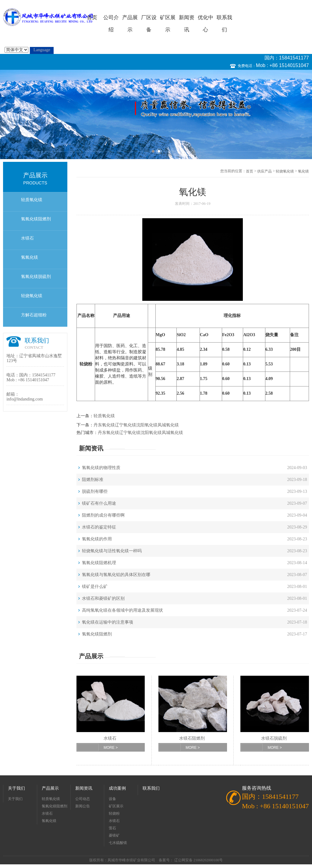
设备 (112, 799)
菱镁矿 (114, 835)
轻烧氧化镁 (32, 296)
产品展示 (130, 19)
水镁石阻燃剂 (192, 738)
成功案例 (117, 788)
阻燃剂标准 (93, 480)
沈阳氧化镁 (147, 425)
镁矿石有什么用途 (99, 503)
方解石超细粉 (34, 315)
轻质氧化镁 (32, 200)
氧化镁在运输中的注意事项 (108, 622)
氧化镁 (303, 171)
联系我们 (224, 19)
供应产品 (264, 171)
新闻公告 (83, 806)
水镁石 (27, 238)
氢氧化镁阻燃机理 (99, 563)
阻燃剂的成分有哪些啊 (103, 515)
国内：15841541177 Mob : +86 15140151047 (282, 62)
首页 (92, 18)
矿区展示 (168, 19)
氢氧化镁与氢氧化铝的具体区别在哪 (116, 575)
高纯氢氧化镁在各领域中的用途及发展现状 (122, 610)
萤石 (112, 828)
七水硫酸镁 (118, 843)
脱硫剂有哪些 (95, 491)
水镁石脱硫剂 (274, 738)
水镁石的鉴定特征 (99, 527)
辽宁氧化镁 (126, 425)
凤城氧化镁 (168, 425)
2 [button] (159, 151)
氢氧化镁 (30, 257)
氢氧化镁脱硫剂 (36, 277)
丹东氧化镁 (104, 425)
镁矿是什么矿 (95, 587)
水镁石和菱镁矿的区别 (103, 598)
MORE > (111, 748)
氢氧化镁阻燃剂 (36, 219)
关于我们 (16, 788)
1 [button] (153, 151)
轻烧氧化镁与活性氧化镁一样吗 (112, 551)
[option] (156, 114)
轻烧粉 (114, 813)
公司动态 (83, 799)
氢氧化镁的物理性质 (101, 468)
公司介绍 (111, 19)
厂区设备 (149, 19)
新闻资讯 (187, 19)
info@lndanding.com (25, 399)
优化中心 (206, 19)
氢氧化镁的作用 (97, 539)
